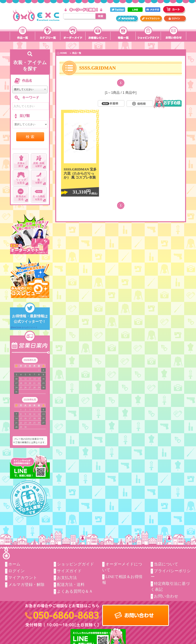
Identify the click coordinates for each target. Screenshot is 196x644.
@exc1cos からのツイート (24, 327)
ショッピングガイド (76, 564)
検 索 (30, 137)
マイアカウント (23, 578)
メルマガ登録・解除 (27, 585)
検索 (101, 16)
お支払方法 (67, 578)
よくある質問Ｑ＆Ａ (75, 591)
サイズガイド (69, 571)
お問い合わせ (166, 596)
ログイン (17, 571)
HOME (62, 53)
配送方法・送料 (71, 585)
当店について (166, 564)
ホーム (15, 564)
